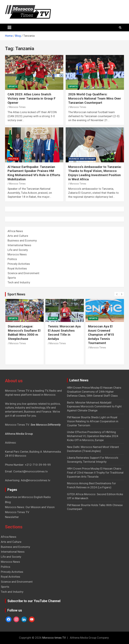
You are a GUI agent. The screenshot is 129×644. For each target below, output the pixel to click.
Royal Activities (17, 268)
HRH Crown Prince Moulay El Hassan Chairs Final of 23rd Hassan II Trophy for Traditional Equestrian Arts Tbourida (95, 473)
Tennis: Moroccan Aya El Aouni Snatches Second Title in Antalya (64, 333)
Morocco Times (17, 107)
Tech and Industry (19, 282)
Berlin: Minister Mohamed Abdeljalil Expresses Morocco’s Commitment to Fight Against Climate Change (94, 407)
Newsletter (12, 517)
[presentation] (117, 294)
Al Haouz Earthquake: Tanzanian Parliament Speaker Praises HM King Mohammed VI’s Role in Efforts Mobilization (34, 173)
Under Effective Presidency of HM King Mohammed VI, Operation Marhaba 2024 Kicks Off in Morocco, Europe (93, 436)
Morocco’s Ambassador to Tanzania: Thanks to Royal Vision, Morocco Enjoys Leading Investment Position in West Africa (95, 173)
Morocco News (17, 254)
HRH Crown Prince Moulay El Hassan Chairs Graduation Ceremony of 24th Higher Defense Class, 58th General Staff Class (94, 392)
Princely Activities (19, 264)
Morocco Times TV (17, 512)
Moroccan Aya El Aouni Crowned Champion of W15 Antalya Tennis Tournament (101, 335)
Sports (13, 86)
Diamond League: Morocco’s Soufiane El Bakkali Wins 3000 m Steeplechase (24, 333)
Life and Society (18, 250)
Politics (13, 159)
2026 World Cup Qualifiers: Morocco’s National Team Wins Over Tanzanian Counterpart (95, 98)
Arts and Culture (18, 236)
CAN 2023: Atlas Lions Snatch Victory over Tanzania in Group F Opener (32, 98)
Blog (8, 502)
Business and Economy (82, 159)
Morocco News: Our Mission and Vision (30, 507)
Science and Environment (23, 273)
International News (19, 245)
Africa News (15, 231)
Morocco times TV (54, 638)
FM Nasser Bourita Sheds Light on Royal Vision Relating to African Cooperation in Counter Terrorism (93, 421)
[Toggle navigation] (9, 27)
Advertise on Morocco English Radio (28, 497)
